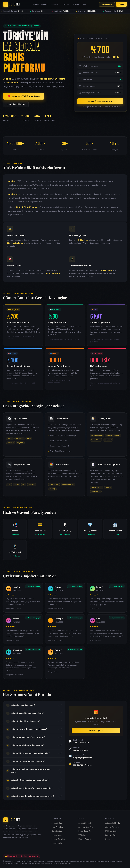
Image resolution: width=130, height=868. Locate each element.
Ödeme (76, 4)
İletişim (108, 839)
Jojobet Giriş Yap (86, 827)
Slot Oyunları (57, 835)
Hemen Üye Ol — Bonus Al (100, 101)
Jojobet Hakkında (40, 4)
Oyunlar (66, 4)
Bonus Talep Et (85, 831)
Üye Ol (121, 4)
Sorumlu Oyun (111, 835)
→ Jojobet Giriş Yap (16, 104)
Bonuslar (55, 4)
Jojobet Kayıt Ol (85, 823)
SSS (85, 4)
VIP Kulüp (82, 835)
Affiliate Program (112, 827)
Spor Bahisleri (57, 827)
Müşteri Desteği (85, 839)
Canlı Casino (57, 831)
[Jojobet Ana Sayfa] (12, 4)
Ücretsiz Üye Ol (96, 730)
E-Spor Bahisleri (58, 839)
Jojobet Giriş (107, 4)
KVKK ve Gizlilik (111, 831)
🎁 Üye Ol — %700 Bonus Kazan (24, 96)
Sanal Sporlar (57, 843)
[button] (34, 705)
